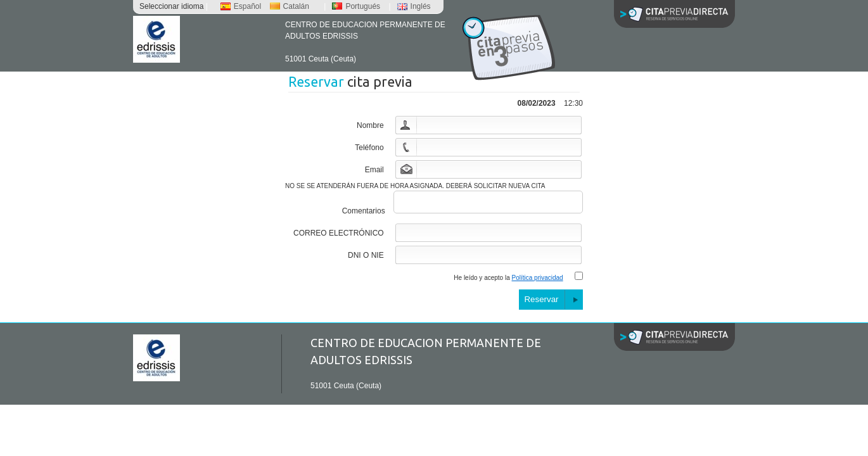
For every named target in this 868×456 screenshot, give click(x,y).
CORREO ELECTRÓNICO (339, 237)
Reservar (541, 303)
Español (241, 6)
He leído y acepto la (508, 282)
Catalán (290, 6)
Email (374, 170)
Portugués (356, 6)
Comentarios (364, 215)
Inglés (414, 6)
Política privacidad (538, 282)
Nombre (370, 125)
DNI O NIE (366, 259)
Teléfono (369, 148)
